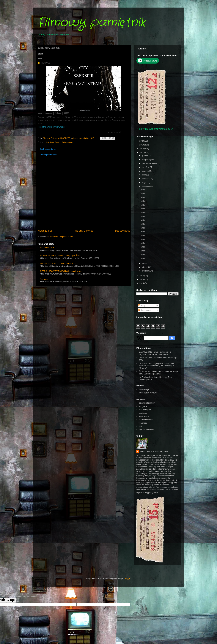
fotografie (143, 406)
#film (143, 190)
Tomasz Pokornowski (64, 142)
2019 (142, 145)
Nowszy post (45, 231)
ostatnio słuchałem (147, 403)
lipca (144, 175)
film (47, 142)
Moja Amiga (144, 416)
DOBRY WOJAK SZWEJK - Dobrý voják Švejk (60, 255)
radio (141, 426)
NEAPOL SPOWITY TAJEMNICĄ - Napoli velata (61, 271)
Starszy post (122, 231)
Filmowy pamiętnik (92, 23)
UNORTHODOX (47, 248)
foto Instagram (145, 410)
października (148, 163)
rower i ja (143, 423)
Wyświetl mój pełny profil (147, 493)
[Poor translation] (11, 600)
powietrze (143, 413)
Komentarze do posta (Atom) (61, 237)
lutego (145, 267)
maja (144, 182)
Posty (142, 305)
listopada (146, 160)
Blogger (127, 578)
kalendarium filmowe (148, 393)
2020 (142, 141)
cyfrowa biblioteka (147, 430)
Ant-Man (44, 279)
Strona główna (84, 231)
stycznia (146, 271)
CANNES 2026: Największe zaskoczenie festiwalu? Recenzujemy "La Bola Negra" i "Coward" (157, 366)
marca (145, 263)
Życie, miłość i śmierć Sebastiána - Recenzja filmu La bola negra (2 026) (158, 373)
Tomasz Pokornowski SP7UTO (153, 451)
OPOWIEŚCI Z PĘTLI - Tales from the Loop (59, 263)
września (146, 167)
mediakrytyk (144, 389)
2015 (142, 279)
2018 (142, 149)
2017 (142, 152)
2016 (142, 276)
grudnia (145, 156)
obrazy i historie (146, 420)
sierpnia (145, 171)
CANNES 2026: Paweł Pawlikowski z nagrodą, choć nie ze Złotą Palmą (155, 353)
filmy (52, 142)
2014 (142, 283)
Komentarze (145, 310)
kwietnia (146, 186)
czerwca (146, 179)
